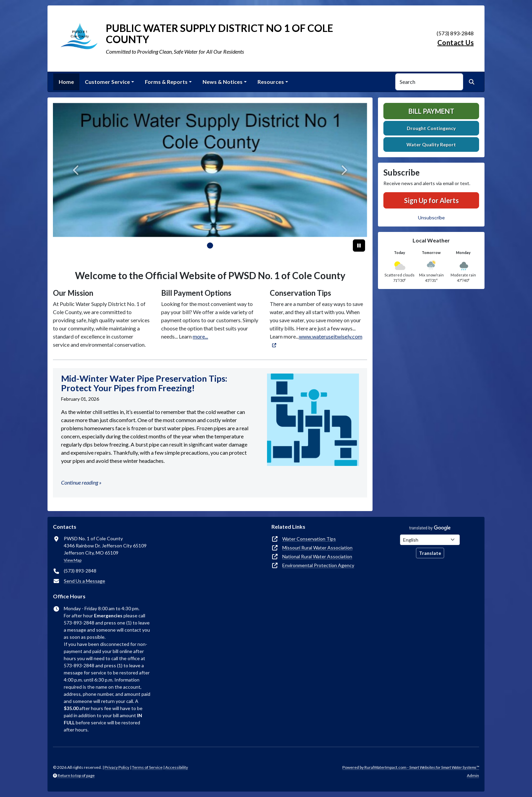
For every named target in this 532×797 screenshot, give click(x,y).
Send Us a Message (84, 581)
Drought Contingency (431, 128)
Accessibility (177, 767)
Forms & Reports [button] (166, 82)
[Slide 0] (210, 246)
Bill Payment (431, 111)
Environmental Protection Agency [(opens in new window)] (318, 565)
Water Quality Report (431, 144)
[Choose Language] (430, 540)
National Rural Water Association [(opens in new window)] (317, 556)
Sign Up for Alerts (431, 200)
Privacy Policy (117, 767)
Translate (430, 553)
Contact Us (455, 42)
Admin (473, 775)
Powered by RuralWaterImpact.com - (411, 767)
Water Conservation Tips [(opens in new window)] (309, 539)
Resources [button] (271, 82)
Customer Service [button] (107, 82)
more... (200, 336)
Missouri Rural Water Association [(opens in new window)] (317, 548)
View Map (73, 560)
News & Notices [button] (223, 82)
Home (66, 82)
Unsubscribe (431, 218)
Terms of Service (147, 767)
